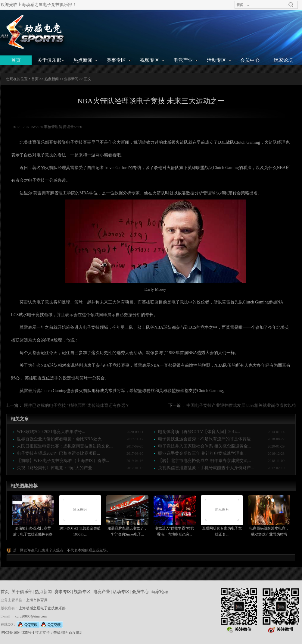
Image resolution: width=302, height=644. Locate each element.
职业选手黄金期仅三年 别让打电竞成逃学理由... (202, 453)
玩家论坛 (283, 60)
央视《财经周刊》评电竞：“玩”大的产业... (56, 468)
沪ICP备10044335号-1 (18, 633)
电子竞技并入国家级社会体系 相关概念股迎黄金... (204, 446)
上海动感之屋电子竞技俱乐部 (42, 608)
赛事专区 (116, 60)
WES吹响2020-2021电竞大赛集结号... (51, 432)
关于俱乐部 (49, 60)
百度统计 (76, 633)
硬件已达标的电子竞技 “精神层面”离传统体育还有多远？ (77, 405)
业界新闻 (71, 79)
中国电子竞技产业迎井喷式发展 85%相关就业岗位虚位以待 (241, 405)
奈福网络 (61, 633)
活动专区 (216, 60)
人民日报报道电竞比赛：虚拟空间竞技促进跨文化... (65, 446)
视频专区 (150, 60)
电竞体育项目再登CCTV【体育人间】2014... (199, 432)
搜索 (291, 5)
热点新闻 (83, 60)
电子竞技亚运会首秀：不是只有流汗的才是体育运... (206, 439)
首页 (16, 60)
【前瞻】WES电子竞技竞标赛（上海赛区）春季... (63, 461)
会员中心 (250, 60)
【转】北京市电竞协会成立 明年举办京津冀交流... (204, 461)
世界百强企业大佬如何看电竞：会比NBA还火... (61, 439)
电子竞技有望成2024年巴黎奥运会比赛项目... (59, 453)
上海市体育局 (37, 600)
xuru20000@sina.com (31, 616)
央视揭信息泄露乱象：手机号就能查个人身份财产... (206, 468)
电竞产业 (183, 60)
